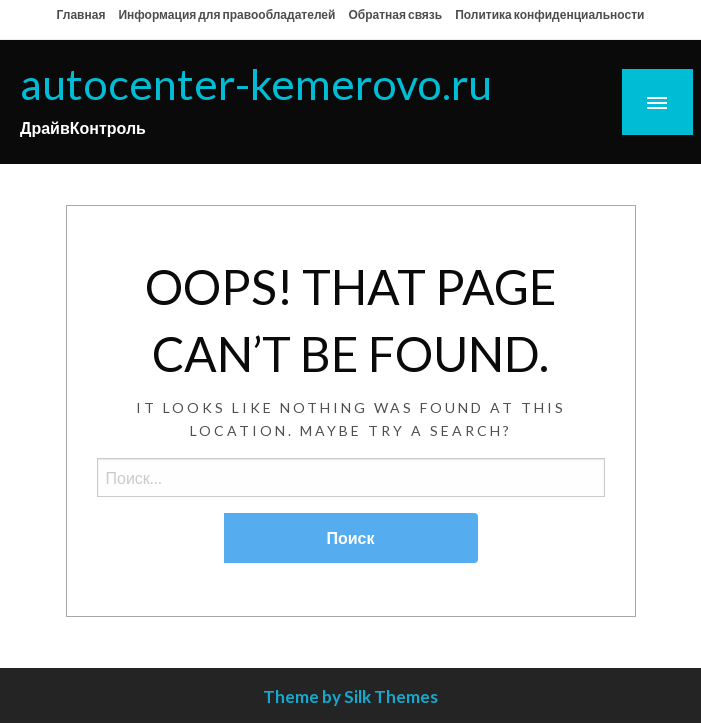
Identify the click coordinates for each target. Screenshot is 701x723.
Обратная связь (395, 14)
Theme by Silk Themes (350, 696)
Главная (81, 14)
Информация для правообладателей (226, 14)
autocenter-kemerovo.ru (256, 83)
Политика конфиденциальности (549, 14)
